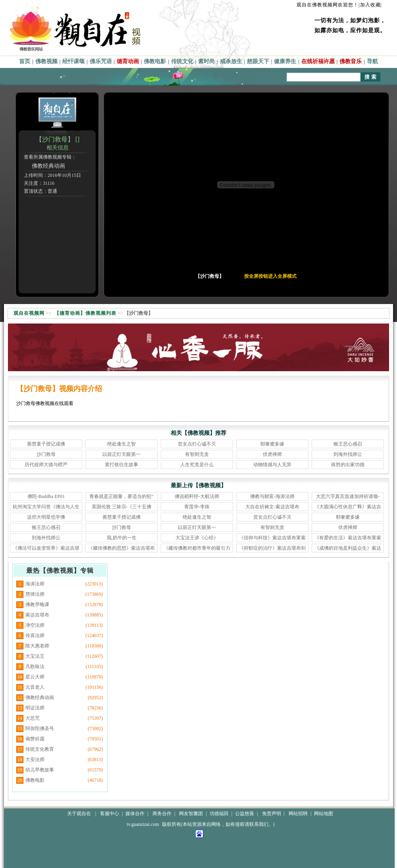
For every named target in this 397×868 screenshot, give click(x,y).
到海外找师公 (348, 454)
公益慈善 (245, 814)
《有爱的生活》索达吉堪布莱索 (348, 538)
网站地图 (324, 814)
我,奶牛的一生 (122, 538)
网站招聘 (298, 814)
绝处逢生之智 (121, 444)
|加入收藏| (370, 5)
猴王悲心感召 (348, 444)
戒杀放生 (231, 61)
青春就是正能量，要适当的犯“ (121, 496)
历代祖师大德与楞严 (46, 465)
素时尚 (206, 61)
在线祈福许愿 (318, 61)
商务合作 (162, 814)
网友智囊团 (191, 814)
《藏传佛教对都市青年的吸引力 (197, 548)
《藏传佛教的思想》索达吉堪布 (121, 548)
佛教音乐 (351, 61)
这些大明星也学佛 (46, 517)
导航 (372, 61)
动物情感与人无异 (272, 465)
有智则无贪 (197, 454)
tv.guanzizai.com (143, 824)
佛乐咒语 (101, 61)
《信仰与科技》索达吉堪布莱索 (272, 538)
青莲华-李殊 (197, 507)
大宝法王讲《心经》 (197, 538)
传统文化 (182, 61)
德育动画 (128, 61)
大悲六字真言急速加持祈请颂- (348, 496)
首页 (25, 61)
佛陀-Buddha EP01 (46, 496)
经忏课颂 (73, 61)
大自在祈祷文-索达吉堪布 (272, 507)
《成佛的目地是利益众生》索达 (348, 548)
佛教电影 (155, 61)
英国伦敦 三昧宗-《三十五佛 (122, 507)
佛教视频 (46, 61)
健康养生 (285, 61)
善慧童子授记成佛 (46, 444)
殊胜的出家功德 (348, 465)
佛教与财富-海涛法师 (272, 496)
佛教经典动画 (48, 166)
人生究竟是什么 (197, 465)
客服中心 (110, 814)
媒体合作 (135, 814)
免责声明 (272, 814)
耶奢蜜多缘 (272, 444)
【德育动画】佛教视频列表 (85, 313)
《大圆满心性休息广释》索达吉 (348, 507)
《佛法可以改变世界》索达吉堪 (46, 548)
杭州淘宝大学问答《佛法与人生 (46, 507)
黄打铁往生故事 (121, 465)
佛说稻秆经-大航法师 (197, 496)
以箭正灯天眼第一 (121, 454)
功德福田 (219, 814)
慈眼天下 (258, 61)
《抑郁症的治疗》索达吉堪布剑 (272, 548)
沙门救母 (46, 454)
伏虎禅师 (272, 454)
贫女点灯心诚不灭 (197, 444)
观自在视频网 (29, 313)
